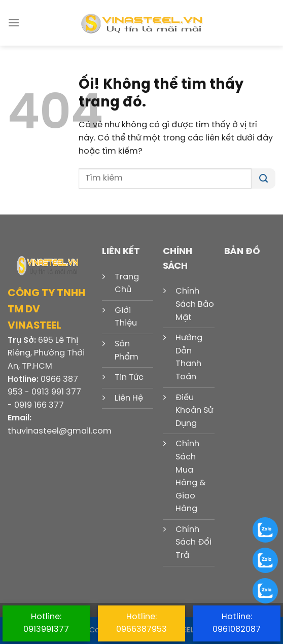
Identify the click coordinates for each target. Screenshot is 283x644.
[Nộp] (263, 178)
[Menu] (14, 23)
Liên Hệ (129, 398)
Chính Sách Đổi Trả (193, 543)
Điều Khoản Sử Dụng (194, 411)
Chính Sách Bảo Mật (195, 304)
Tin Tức (129, 378)
